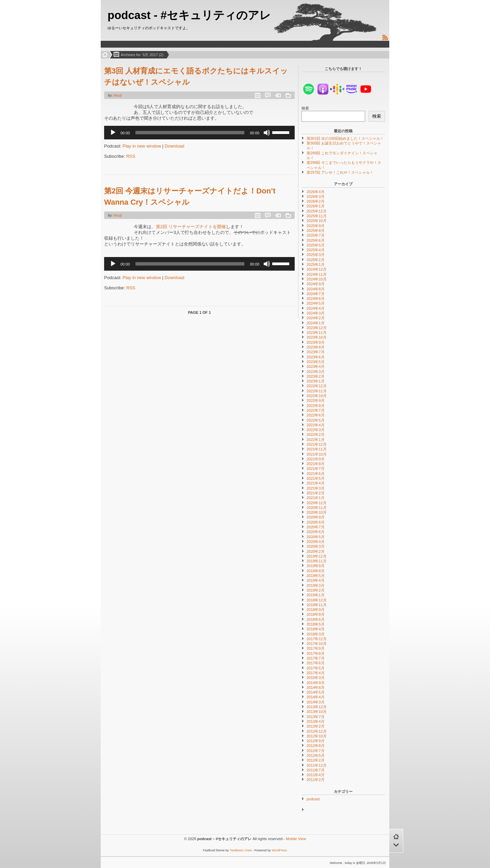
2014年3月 (316, 702)
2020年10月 (317, 512)
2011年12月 (317, 765)
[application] (199, 133)
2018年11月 (317, 605)
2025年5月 (316, 245)
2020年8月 (316, 522)
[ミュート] (267, 133)
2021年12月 (317, 444)
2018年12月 (317, 600)
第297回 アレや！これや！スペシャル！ (340, 172)
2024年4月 (316, 308)
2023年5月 (316, 362)
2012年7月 (316, 751)
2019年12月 (317, 556)
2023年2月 (316, 376)
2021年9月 (316, 459)
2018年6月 (316, 619)
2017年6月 (316, 663)
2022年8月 (316, 406)
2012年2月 (316, 760)
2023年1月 (316, 381)
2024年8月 (316, 289)
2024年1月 (316, 323)
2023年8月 (316, 347)
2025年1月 (316, 265)
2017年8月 (316, 653)
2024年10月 (317, 279)
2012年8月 (316, 746)
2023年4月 (316, 367)
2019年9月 (316, 566)
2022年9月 (316, 401)
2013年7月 (316, 717)
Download (175, 146)
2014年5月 (316, 692)
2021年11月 (317, 449)
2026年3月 (316, 197)
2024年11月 (317, 274)
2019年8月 (316, 571)
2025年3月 (316, 255)
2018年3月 (316, 634)
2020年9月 (316, 517)
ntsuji (117, 95)
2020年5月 (316, 537)
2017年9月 (316, 648)
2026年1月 (316, 206)
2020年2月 (316, 551)
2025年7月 (316, 235)
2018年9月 (316, 610)
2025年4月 (316, 250)
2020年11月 (317, 508)
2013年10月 (317, 712)
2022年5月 (316, 420)
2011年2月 (316, 780)
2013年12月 (317, 707)
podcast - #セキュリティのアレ (189, 15)
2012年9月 (316, 741)
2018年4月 (316, 629)
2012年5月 (316, 755)
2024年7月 (316, 294)
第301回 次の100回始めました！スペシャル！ (345, 138)
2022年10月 (317, 396)
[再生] (113, 133)
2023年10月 (317, 337)
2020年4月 (316, 542)
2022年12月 (317, 386)
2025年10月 (317, 221)
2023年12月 (317, 328)
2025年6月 (316, 240)
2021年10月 (317, 454)
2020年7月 (316, 527)
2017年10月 (317, 644)
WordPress (279, 850)
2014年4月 (316, 697)
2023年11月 (317, 333)
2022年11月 (317, 391)
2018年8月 (316, 614)
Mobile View (296, 839)
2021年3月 (316, 488)
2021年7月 (316, 469)
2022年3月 (316, 430)
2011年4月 (316, 775)
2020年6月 (316, 532)
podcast (313, 799)
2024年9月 (316, 284)
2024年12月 (317, 269)
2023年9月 (316, 342)
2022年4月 (316, 425)
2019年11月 (317, 561)
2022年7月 (316, 410)
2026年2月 (316, 201)
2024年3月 (316, 313)
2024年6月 (316, 299)
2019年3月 (316, 585)
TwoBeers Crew (241, 850)
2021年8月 (316, 464)
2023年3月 (316, 372)
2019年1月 (316, 595)
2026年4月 (316, 192)
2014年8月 (316, 687)
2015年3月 (316, 678)
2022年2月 (316, 435)
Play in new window (142, 146)
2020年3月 (316, 546)
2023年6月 (316, 357)
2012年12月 (317, 731)
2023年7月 (316, 352)
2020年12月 (317, 503)
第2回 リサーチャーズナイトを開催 (191, 227)
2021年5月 (316, 478)
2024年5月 (316, 303)
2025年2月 (316, 260)
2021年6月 (316, 474)
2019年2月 (316, 590)
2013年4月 (316, 721)
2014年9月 (316, 683)
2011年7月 (316, 770)
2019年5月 (316, 576)
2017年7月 (316, 658)
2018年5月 (316, 624)
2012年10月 (317, 736)
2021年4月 (316, 483)
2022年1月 (316, 440)
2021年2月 (316, 493)
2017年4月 (316, 673)
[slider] (190, 133)
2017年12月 (317, 639)
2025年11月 (317, 216)
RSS (131, 156)
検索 (305, 108)
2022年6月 (316, 415)
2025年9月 (316, 226)
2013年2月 (316, 726)
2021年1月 (316, 498)
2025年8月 (316, 231)
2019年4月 (316, 580)
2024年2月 (316, 318)
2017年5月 (316, 668)
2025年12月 (317, 211)
